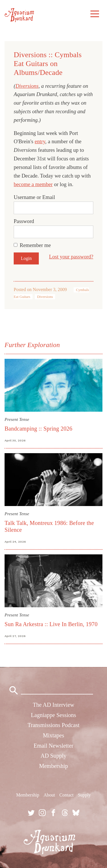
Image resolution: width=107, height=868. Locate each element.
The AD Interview (54, 705)
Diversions (27, 86)
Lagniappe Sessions (53, 715)
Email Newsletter (53, 746)
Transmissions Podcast (53, 725)
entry (40, 141)
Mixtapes (53, 735)
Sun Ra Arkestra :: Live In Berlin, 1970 (51, 624)
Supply (84, 795)
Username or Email (34, 197)
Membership (53, 766)
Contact (66, 795)
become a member (33, 184)
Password (24, 221)
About (49, 795)
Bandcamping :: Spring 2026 (38, 429)
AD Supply (53, 756)
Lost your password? (71, 257)
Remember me (35, 245)
